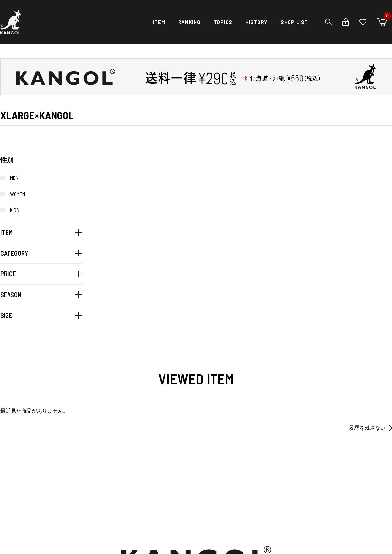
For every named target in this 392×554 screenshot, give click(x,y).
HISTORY (257, 22)
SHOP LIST (294, 22)
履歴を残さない (367, 428)
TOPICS (223, 22)
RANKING (189, 22)
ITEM (159, 22)
